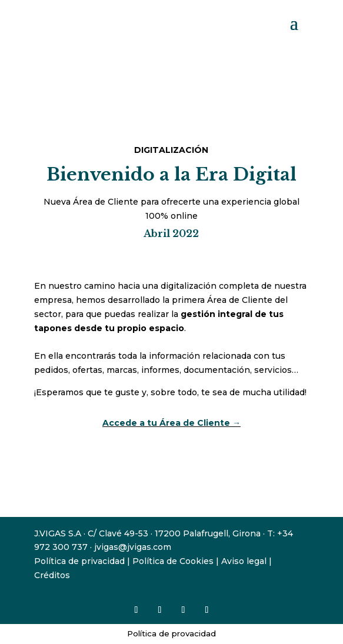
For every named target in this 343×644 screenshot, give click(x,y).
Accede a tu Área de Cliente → (171, 423)
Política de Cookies (173, 561)
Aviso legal (244, 561)
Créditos (52, 575)
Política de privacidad (79, 561)
